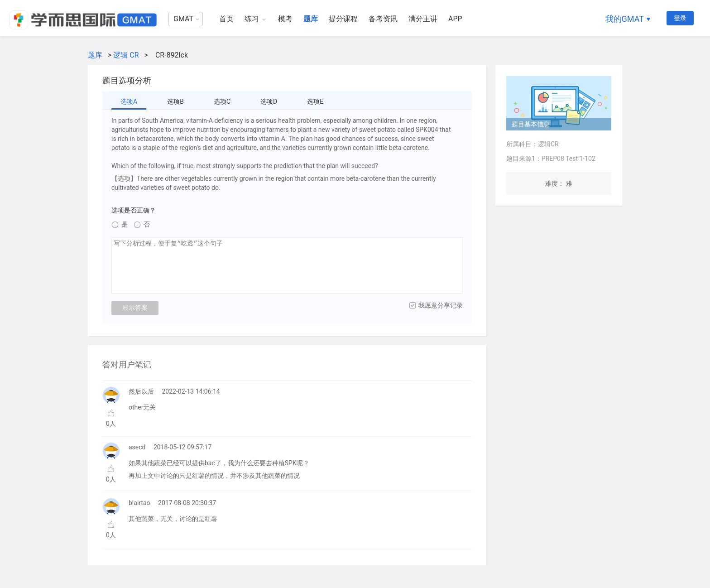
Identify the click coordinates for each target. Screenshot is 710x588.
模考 (285, 19)
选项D (269, 101)
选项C (222, 101)
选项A (129, 101)
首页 (226, 19)
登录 (680, 18)
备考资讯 (383, 19)
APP (455, 19)
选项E (315, 101)
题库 (311, 19)
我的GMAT (625, 19)
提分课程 (343, 19)
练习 (252, 19)
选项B (175, 101)
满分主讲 (423, 19)
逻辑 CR (126, 55)
